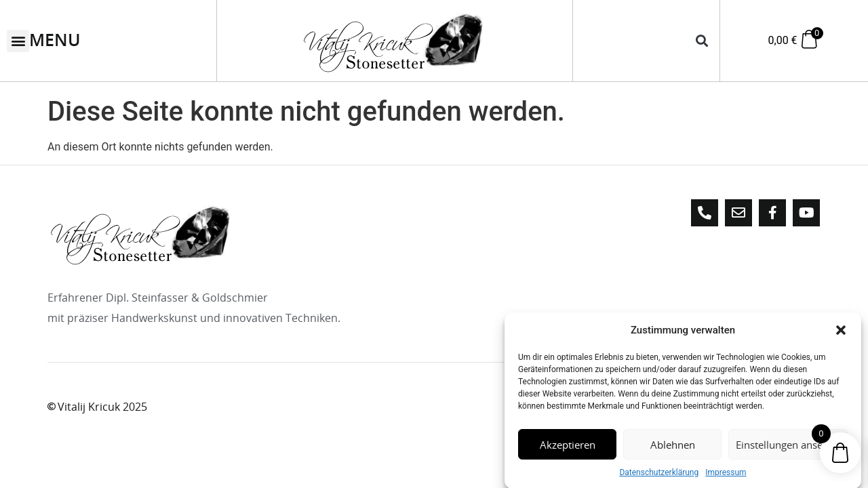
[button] (841, 333)
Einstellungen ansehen (788, 447)
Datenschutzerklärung (659, 476)
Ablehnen (673, 447)
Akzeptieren (568, 447)
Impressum (726, 476)
